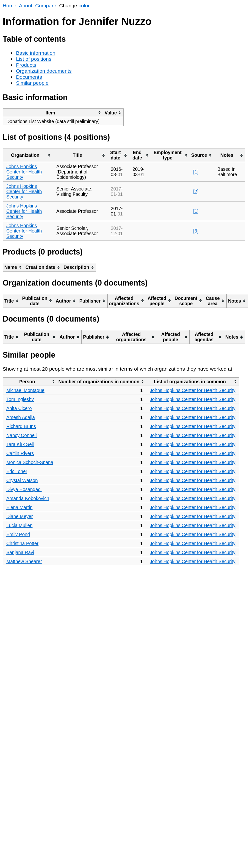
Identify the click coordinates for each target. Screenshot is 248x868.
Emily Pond (18, 534)
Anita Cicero (19, 408)
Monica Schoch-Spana (30, 462)
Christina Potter (22, 543)
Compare (46, 6)
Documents (29, 77)
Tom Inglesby (20, 399)
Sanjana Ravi (20, 552)
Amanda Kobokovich (28, 498)
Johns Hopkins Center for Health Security (24, 172)
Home (9, 6)
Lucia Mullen (19, 525)
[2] (196, 191)
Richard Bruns (21, 426)
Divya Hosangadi (24, 489)
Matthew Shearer (24, 561)
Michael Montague (25, 390)
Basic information (36, 53)
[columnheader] (53, 113)
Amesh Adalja (21, 417)
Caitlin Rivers (20, 453)
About (26, 6)
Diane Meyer (19, 516)
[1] (196, 172)
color (84, 6)
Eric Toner (17, 471)
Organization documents (44, 71)
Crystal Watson (22, 480)
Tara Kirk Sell (20, 444)
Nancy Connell (21, 435)
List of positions (34, 59)
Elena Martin (19, 507)
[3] (196, 231)
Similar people (32, 83)
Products (26, 65)
